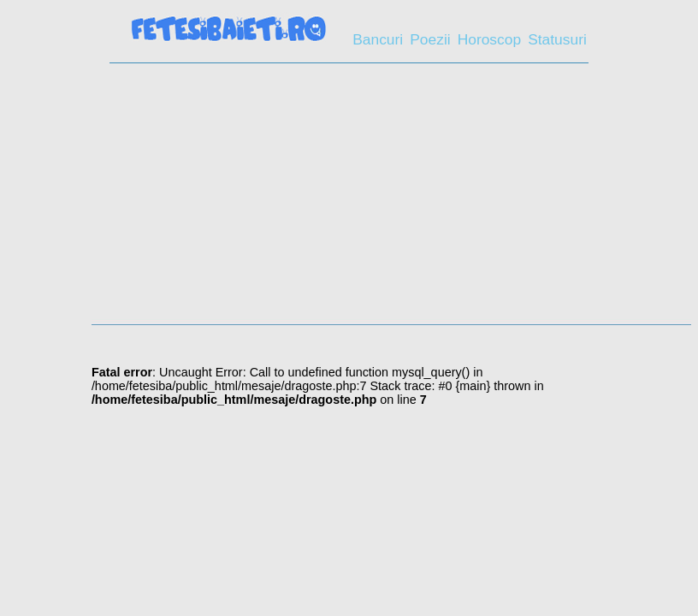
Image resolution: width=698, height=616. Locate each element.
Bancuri (378, 39)
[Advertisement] (349, 199)
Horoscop (490, 39)
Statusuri (557, 39)
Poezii (430, 39)
